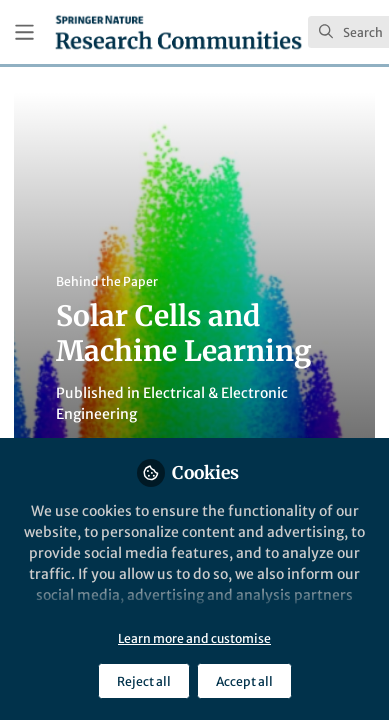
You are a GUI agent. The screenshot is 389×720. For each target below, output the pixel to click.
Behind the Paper (107, 281)
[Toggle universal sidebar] (24, 32)
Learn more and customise (194, 638)
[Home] (178, 32)
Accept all (244, 681)
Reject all (144, 681)
